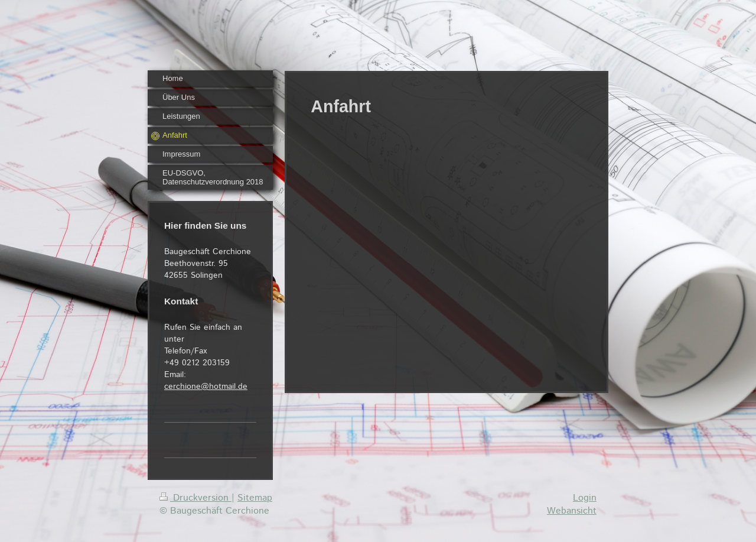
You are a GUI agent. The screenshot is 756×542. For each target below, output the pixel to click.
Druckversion (195, 498)
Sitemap (255, 498)
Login (585, 498)
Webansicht (572, 511)
